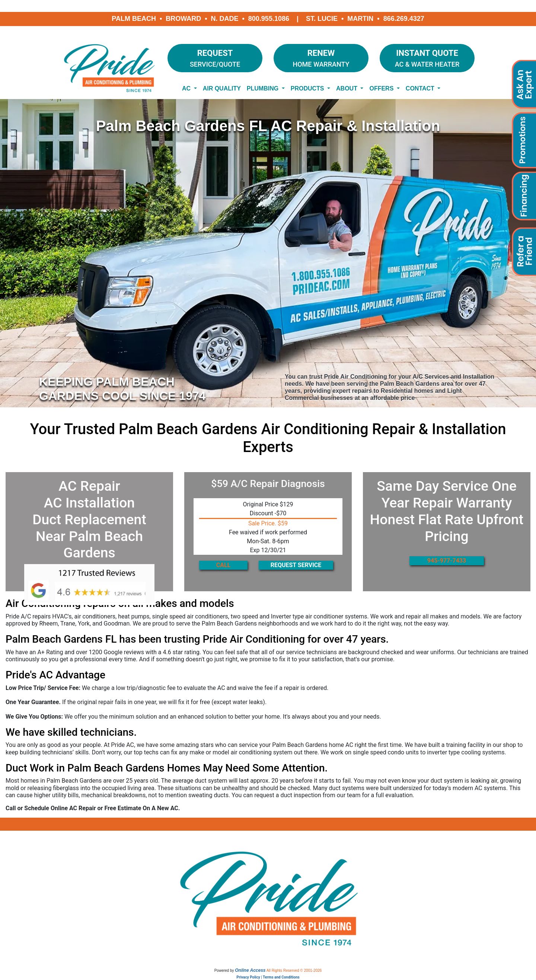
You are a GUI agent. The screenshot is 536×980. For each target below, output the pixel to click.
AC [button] (187, 88)
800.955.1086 (269, 19)
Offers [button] (382, 88)
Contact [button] (421, 88)
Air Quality (222, 88)
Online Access (250, 970)
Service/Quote (215, 58)
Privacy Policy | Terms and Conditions (268, 977)
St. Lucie (322, 19)
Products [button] (308, 88)
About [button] (347, 88)
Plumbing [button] (264, 88)
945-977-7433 (447, 561)
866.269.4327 (404, 19)
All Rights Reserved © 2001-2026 (294, 971)
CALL (224, 565)
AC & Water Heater (427, 58)
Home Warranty (321, 58)
